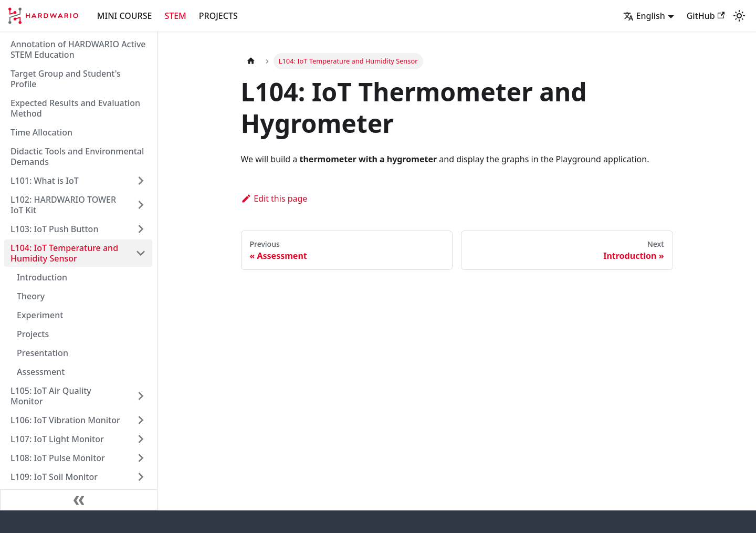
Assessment (41, 372)
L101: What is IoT (45, 181)
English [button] (644, 16)
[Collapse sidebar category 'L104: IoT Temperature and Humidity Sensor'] (141, 253)
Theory (31, 296)
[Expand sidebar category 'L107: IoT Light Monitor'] (141, 439)
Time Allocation (41, 132)
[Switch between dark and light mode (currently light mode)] (739, 16)
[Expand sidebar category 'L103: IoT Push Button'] (141, 229)
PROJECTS (218, 16)
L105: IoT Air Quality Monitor (51, 396)
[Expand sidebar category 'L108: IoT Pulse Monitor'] (141, 458)
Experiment (40, 315)
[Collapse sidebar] (79, 500)
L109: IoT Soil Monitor (54, 477)
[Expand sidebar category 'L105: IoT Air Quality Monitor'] (141, 396)
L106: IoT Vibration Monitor (65, 420)
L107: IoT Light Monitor (57, 439)
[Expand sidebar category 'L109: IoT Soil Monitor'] (141, 477)
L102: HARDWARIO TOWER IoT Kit (63, 205)
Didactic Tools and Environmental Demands (77, 156)
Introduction (42, 277)
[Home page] (251, 61)
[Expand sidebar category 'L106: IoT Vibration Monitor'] (141, 420)
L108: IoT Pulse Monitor (58, 458)
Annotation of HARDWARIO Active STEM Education (78, 49)
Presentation (43, 353)
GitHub (706, 16)
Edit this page (274, 198)
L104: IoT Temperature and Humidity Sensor (64, 253)
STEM (175, 16)
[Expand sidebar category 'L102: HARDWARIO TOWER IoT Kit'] (141, 205)
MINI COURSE (125, 16)
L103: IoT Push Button (54, 229)
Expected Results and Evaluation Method (75, 108)
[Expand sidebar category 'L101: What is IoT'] (141, 181)
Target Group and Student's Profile (66, 79)
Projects (33, 334)
